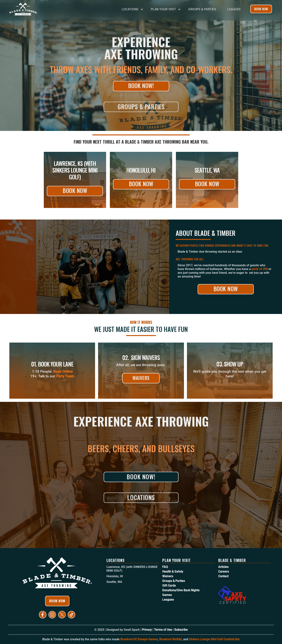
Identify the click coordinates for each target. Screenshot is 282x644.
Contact (223, 576)
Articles (223, 567)
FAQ (165, 567)
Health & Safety (173, 572)
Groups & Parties (202, 9)
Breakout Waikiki (170, 639)
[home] (37, 9)
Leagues (234, 9)
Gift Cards (169, 586)
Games (167, 595)
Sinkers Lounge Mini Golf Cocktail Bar (214, 639)
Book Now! (141, 86)
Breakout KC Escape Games (139, 639)
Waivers (141, 378)
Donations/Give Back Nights (181, 590)
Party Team (65, 376)
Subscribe (181, 630)
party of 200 (260, 269)
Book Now (261, 9)
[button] (134, 9)
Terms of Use (163, 630)
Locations (141, 497)
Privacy (147, 630)
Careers (224, 572)
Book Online (63, 371)
